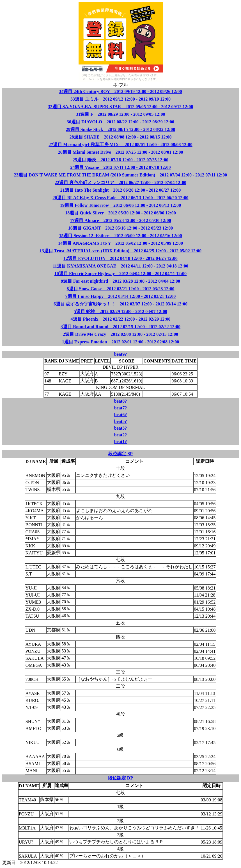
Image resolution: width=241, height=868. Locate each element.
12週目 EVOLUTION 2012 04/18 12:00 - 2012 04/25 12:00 (120, 258)
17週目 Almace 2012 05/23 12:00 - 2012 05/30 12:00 (120, 220)
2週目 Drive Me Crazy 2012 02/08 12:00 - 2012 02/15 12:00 (120, 334)
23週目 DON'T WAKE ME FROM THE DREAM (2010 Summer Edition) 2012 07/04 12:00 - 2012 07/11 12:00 (120, 175)
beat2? (120, 435)
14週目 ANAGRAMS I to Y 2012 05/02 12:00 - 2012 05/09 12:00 (120, 243)
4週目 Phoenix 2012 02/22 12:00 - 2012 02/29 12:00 (121, 319)
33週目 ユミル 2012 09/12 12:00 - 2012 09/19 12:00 (120, 99)
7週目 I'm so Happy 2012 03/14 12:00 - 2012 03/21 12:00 (120, 296)
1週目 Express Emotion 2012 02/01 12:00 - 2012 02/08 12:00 (120, 342)
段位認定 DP (120, 778)
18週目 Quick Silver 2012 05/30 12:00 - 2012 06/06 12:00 (120, 213)
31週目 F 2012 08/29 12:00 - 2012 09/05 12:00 (120, 114)
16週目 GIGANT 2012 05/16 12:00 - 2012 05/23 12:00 (120, 228)
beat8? (120, 401)
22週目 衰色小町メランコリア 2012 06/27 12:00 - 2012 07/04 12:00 (120, 183)
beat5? (120, 421)
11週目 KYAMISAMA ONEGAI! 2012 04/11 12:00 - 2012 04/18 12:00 (120, 266)
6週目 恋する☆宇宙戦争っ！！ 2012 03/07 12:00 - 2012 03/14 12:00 (120, 304)
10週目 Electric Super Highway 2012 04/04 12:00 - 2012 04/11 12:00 (120, 274)
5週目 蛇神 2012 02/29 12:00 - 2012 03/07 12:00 (120, 311)
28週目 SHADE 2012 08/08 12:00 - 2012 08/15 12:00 (121, 137)
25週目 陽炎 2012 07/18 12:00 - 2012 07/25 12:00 (120, 160)
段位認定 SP (120, 454)
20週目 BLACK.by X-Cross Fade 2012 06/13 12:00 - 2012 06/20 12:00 (120, 198)
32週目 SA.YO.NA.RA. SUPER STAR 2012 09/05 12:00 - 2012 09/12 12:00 (121, 107)
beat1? (120, 442)
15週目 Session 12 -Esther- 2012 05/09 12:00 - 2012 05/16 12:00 (120, 236)
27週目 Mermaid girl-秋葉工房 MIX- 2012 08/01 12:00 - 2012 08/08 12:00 (120, 145)
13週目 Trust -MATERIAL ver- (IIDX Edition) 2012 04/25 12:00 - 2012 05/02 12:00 (120, 251)
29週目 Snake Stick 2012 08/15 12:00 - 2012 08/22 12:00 (120, 129)
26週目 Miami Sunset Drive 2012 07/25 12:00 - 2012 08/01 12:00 (121, 152)
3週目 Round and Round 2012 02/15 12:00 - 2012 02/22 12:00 (120, 327)
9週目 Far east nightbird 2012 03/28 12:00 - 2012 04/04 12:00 (120, 281)
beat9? (120, 354)
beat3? (120, 428)
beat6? (120, 415)
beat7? (120, 408)
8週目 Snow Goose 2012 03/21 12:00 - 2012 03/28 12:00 (121, 289)
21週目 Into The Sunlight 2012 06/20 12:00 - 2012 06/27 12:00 (121, 190)
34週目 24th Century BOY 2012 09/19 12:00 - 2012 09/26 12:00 (120, 91)
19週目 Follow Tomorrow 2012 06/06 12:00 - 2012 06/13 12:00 (120, 205)
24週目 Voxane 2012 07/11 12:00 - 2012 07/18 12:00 (120, 167)
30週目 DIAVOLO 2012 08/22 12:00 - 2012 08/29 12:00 (120, 122)
